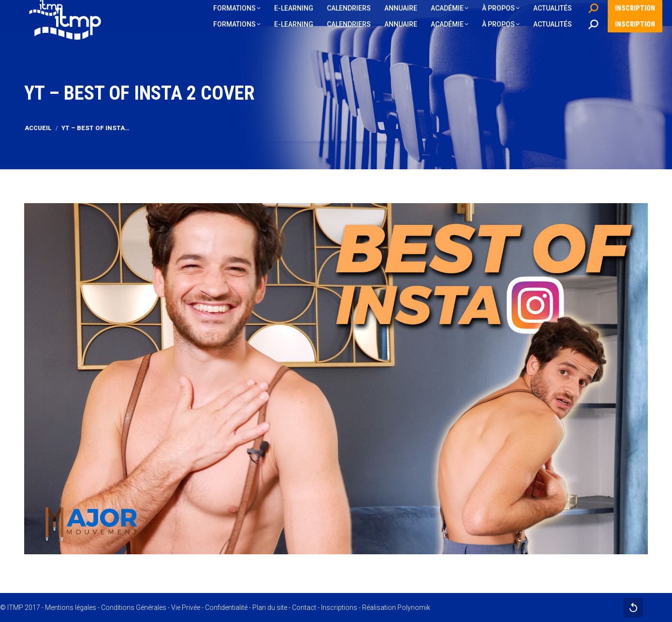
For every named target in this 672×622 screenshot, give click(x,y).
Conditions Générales (134, 607)
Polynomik (414, 607)
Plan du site (270, 607)
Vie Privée (186, 607)
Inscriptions (339, 607)
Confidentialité (226, 607)
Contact (304, 607)
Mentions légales (71, 607)
